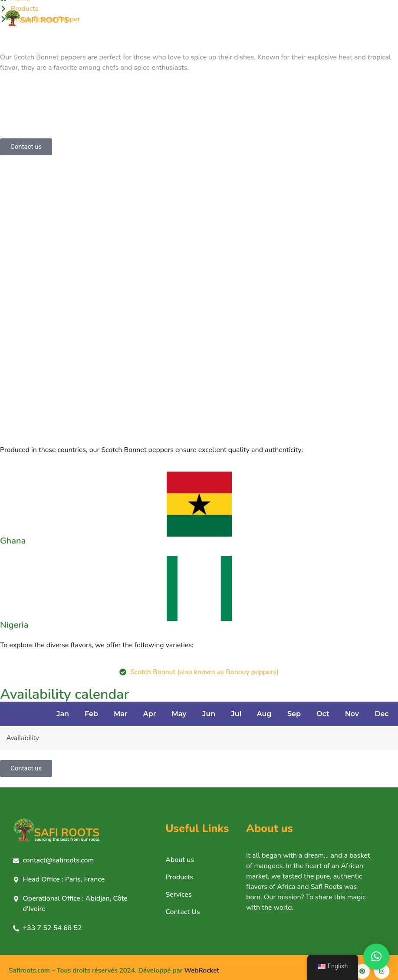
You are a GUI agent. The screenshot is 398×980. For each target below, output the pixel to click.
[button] (376, 957)
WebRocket (202, 970)
